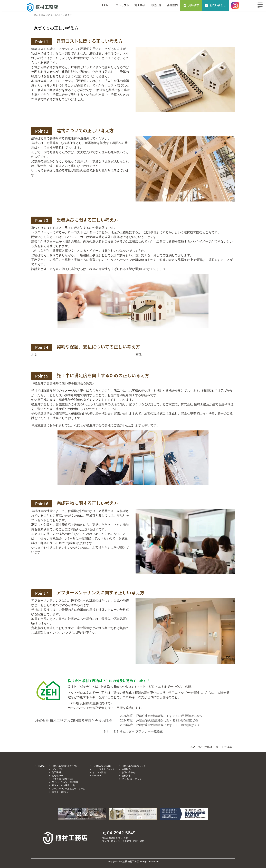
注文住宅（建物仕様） (63, 779)
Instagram (97, 776)
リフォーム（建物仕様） (64, 785)
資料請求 (194, 5)
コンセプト (122, 5)
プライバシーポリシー (133, 779)
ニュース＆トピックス (103, 769)
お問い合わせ (218, 5)
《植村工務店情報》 (102, 766)
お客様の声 (57, 776)
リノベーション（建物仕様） (66, 782)
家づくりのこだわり (62, 792)
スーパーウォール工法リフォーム (68, 789)
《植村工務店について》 (134, 766)
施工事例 (140, 5)
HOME (106, 5)
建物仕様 (156, 5)
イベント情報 (99, 772)
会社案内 (172, 5)
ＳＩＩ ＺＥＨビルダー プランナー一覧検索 (133, 731)
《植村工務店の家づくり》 (65, 766)
